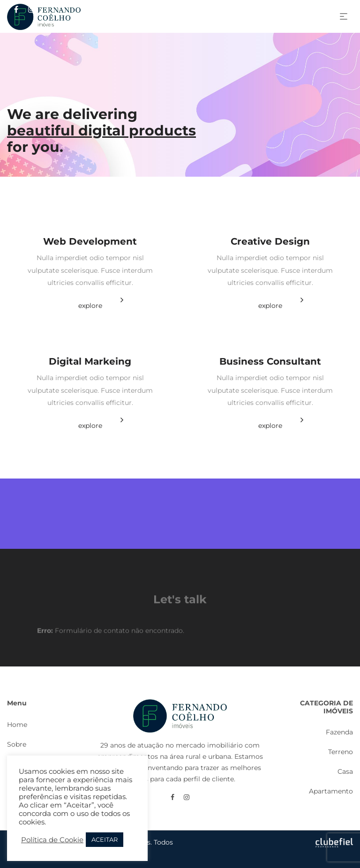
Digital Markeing (90, 361)
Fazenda (339, 732)
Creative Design (270, 241)
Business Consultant (270, 361)
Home (17, 725)
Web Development (90, 241)
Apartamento (331, 791)
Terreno (341, 752)
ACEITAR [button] (105, 839)
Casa (345, 771)
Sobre (17, 744)
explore (90, 306)
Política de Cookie (52, 840)
